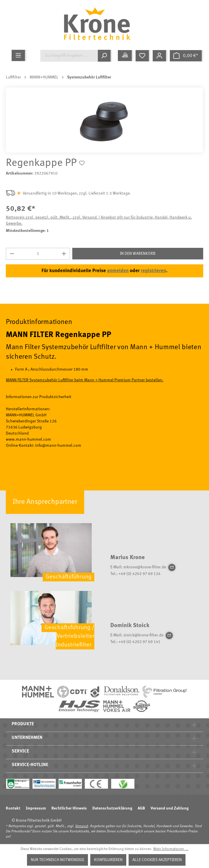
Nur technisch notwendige (57, 860)
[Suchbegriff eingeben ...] (69, 56)
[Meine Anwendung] (126, 56)
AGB (141, 808)
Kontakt (13, 808)
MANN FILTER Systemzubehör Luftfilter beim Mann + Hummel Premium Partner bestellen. (85, 380)
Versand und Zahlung (170, 808)
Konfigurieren (108, 860)
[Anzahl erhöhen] (64, 254)
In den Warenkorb (138, 254)
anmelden (118, 271)
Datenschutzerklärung (112, 808)
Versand (82, 826)
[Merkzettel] (143, 56)
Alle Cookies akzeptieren (157, 860)
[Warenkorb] (187, 56)
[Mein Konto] (160, 56)
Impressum (36, 808)
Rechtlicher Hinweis (69, 808)
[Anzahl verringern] (12, 254)
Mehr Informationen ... (171, 849)
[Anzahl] (38, 254)
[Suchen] (105, 56)
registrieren (153, 271)
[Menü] (19, 55)
